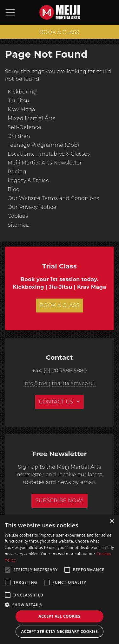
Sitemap (19, 225)
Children (19, 136)
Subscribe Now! (59, 501)
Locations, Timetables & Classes (49, 154)
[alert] (60, 579)
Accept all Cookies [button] (59, 616)
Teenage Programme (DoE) (43, 145)
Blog (14, 189)
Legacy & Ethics (28, 180)
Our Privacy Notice (32, 207)
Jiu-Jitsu (19, 101)
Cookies (18, 216)
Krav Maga (21, 109)
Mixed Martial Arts (31, 118)
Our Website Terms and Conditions (53, 198)
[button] (60, 605)
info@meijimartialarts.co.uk (60, 383)
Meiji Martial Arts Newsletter (45, 163)
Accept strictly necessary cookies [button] (60, 631)
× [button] (112, 522)
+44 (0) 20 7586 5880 (59, 371)
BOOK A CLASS (60, 32)
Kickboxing (22, 92)
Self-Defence (24, 127)
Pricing (17, 172)
